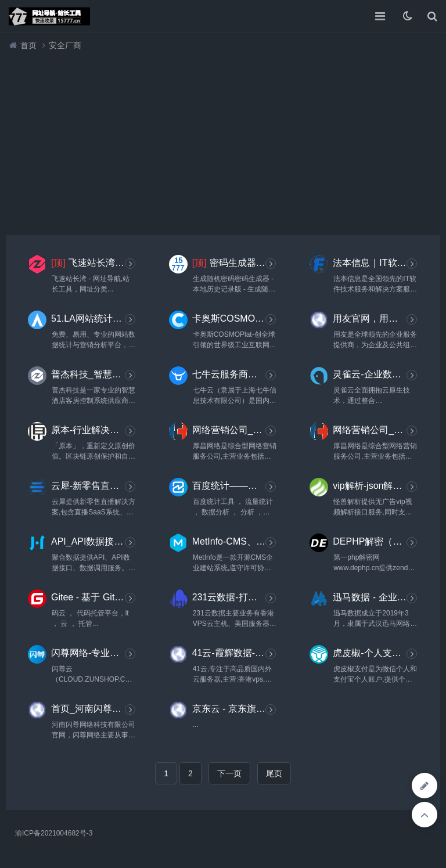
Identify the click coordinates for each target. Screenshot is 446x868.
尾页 (274, 773)
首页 (28, 45)
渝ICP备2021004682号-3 (54, 833)
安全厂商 (65, 45)
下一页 (229, 773)
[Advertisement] (223, 140)
